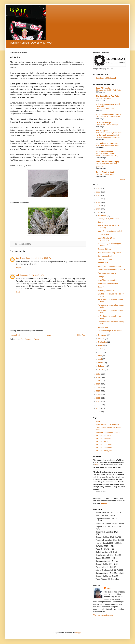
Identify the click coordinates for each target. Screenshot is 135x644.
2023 (98, 199)
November (102, 335)
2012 (98, 394)
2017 (98, 377)
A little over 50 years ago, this (109, 266)
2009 (98, 405)
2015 (98, 384)
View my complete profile (103, 615)
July (100, 349)
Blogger (78, 633)
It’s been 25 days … (103, 98)
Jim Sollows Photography (107, 143)
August (101, 345)
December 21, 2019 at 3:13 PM (32, 275)
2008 (98, 408)
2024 (98, 195)
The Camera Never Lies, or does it (111, 270)
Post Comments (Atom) (30, 339)
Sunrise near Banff (105, 256)
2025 (98, 192)
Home (48, 335)
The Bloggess (102, 131)
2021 (98, 206)
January (102, 369)
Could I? (101, 287)
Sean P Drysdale (103, 88)
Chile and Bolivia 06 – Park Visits (108, 90)
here (97, 465)
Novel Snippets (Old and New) (107, 424)
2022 (98, 202)
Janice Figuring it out (105, 172)
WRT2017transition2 (104, 448)
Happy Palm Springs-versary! (107, 125)
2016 (98, 381)
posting (104, 503)
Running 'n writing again (105, 174)
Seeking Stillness (105, 249)
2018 (98, 374)
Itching (100, 222)
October (102, 339)
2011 (98, 398)
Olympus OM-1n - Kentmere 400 (108, 116)
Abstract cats (103, 263)
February (102, 366)
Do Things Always (104, 123)
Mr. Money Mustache (105, 151)
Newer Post (15, 335)
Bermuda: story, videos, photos (108, 433)
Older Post (81, 335)
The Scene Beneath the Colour (108, 145)
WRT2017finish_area (104, 451)
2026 (98, 188)
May (100, 356)
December (102, 216)
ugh (18, 275)
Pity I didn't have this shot (108, 284)
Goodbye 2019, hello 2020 (108, 219)
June (100, 352)
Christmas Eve (104, 235)
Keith (109, 588)
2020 (98, 209)
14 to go (101, 277)
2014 (98, 388)
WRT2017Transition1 (104, 445)
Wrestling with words (106, 290)
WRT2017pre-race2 (103, 439)
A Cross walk (103, 327)
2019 (98, 213)
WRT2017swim (102, 442)
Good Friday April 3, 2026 (106, 108)
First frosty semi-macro (107, 273)
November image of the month (110, 331)
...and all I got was (105, 259)
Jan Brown (21, 258)
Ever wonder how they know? (109, 253)
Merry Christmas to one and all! (110, 231)
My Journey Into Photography (109, 114)
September (103, 342)
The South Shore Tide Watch (108, 96)
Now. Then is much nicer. (108, 280)
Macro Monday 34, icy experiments (106, 239)
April (100, 359)
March (101, 363)
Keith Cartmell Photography (106, 78)
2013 (98, 391)
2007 (98, 412)
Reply (18, 267)
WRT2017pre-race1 (103, 436)
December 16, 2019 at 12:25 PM (39, 258)
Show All (122, 179)
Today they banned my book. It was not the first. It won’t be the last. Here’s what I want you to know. (109, 135)
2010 (98, 401)
